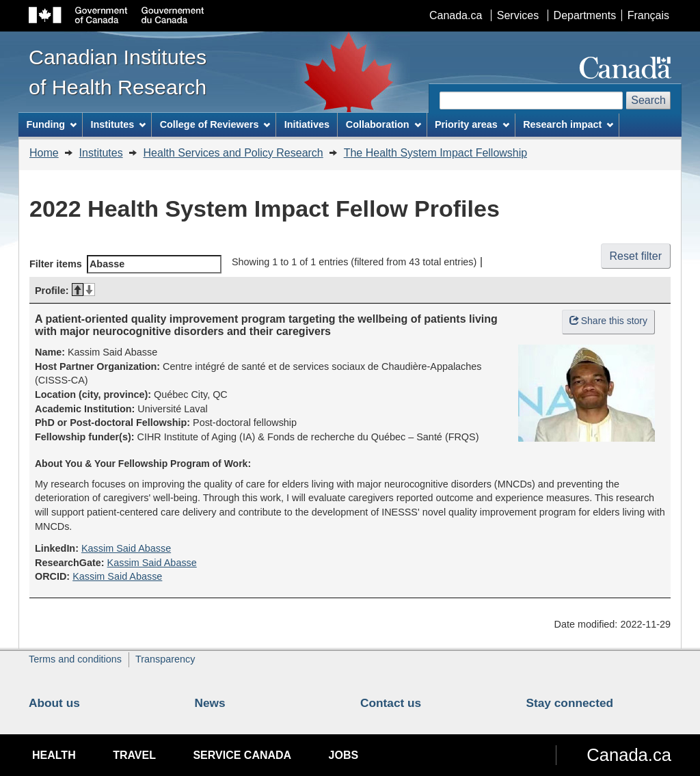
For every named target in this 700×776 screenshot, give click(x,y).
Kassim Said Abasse (126, 548)
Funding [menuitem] (51, 124)
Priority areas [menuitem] (472, 124)
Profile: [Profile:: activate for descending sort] (65, 291)
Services (518, 15)
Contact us (391, 703)
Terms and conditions (75, 659)
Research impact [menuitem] (568, 124)
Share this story (608, 321)
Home (44, 153)
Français (648, 15)
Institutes (101, 153)
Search (648, 100)
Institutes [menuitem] (118, 124)
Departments (585, 15)
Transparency (165, 659)
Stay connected (570, 703)
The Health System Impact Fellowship (436, 153)
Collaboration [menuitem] (383, 124)
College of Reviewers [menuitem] (215, 124)
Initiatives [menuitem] (307, 124)
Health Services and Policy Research (233, 153)
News (210, 703)
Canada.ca (456, 15)
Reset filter (636, 256)
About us (54, 703)
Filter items (125, 264)
